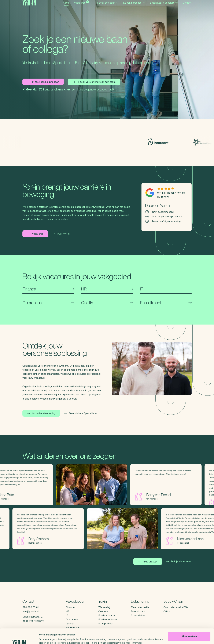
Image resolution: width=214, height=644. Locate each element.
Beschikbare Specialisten (164, 7)
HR (68, 611)
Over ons (103, 611)
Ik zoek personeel (134, 7)
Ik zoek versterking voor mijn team (94, 82)
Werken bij (104, 607)
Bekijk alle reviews (179, 561)
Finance (70, 607)
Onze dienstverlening (41, 413)
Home (66, 7)
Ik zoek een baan (107, 7)
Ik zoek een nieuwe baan (43, 82)
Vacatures (83, 6)
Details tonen (46, 638)
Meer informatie (140, 607)
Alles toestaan (189, 623)
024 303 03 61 (31, 607)
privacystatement (108, 630)
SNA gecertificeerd (163, 212)
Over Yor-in (61, 234)
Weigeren (189, 633)
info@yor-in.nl (30, 611)
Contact (187, 7)
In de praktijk (148, 562)
